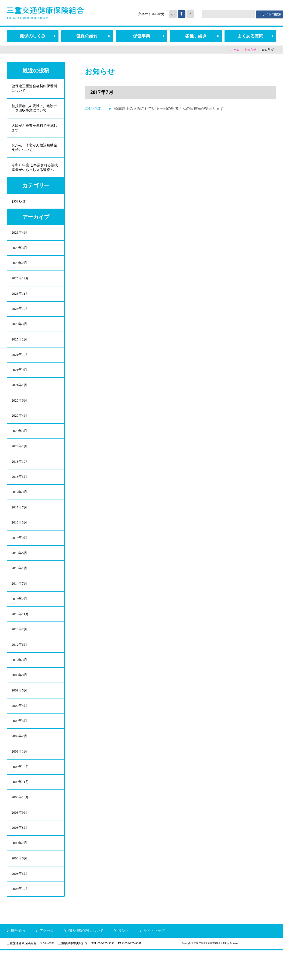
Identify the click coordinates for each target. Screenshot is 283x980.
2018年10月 (20, 474)
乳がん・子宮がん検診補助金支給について (34, 150)
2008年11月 (20, 807)
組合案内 (18, 960)
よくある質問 (250, 36)
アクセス (47, 960)
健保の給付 (87, 36)
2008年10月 (20, 823)
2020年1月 (19, 458)
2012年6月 (19, 664)
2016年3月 (19, 538)
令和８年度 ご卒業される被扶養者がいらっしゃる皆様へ (34, 170)
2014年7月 (19, 601)
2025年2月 (19, 347)
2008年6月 (19, 886)
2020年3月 (19, 442)
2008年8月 (19, 855)
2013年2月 (19, 649)
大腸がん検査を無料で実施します (34, 129)
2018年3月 (19, 490)
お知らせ (18, 204)
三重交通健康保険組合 (45, 13)
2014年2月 (19, 617)
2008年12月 (20, 791)
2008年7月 (19, 871)
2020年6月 (19, 411)
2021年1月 (19, 395)
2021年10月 (20, 363)
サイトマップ (154, 960)
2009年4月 (19, 728)
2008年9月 (19, 839)
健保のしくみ (33, 36)
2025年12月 (20, 284)
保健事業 (141, 36)
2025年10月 (20, 316)
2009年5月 (19, 712)
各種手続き (196, 36)
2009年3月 (19, 744)
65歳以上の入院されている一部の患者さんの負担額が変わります (169, 109)
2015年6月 (19, 569)
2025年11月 (20, 300)
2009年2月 (19, 759)
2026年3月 (19, 252)
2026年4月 (19, 236)
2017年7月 (19, 522)
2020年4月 (19, 427)
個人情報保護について (86, 960)
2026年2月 (19, 268)
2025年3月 (19, 331)
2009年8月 (19, 696)
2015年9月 (19, 554)
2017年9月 (19, 506)
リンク (124, 960)
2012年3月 (19, 680)
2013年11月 (20, 633)
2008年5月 (19, 902)
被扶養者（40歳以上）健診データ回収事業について (34, 109)
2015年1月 (19, 585)
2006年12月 (20, 918)
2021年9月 (19, 379)
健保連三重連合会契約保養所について (34, 89)
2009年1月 (19, 775)
